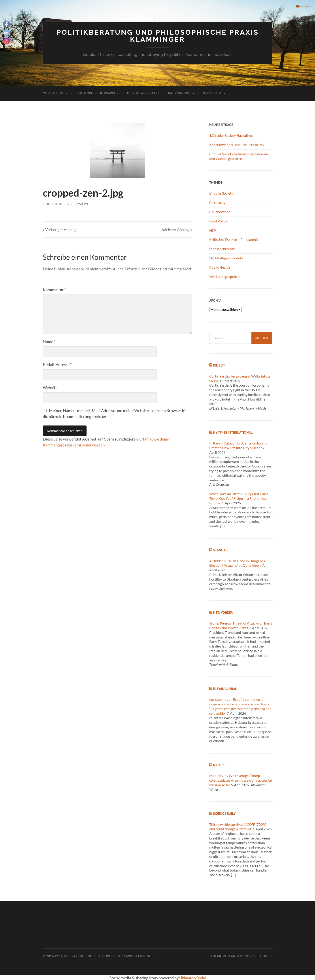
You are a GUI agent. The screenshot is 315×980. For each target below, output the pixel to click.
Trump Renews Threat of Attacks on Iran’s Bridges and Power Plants (241, 625)
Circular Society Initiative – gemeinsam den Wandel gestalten (239, 156)
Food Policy (218, 221)
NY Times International (233, 432)
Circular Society (221, 193)
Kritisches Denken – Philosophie (234, 239)
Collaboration (220, 212)
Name (49, 342)
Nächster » (177, 229)
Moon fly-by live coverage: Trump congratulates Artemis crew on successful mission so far (240, 780)
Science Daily (224, 813)
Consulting (53, 93)
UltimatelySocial (192, 978)
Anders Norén (243, 956)
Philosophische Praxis (95, 93)
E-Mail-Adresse (57, 365)
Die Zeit (219, 365)
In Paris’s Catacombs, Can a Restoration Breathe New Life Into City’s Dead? (239, 445)
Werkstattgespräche (225, 276)
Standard (221, 550)
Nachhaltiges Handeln (226, 258)
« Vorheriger (60, 229)
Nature (219, 765)
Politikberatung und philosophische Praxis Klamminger (158, 36)
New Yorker (223, 612)
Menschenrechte (222, 248)
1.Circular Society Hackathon (231, 135)
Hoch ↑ (266, 956)
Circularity (217, 202)
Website (50, 387)
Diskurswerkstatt (143, 93)
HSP (213, 230)
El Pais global (225, 688)
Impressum (212, 93)
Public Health (220, 267)
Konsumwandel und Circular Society (237, 144)
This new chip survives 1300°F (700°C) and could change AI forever (238, 826)
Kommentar (54, 290)
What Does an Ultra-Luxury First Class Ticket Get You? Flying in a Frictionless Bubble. (239, 498)
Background (179, 93)
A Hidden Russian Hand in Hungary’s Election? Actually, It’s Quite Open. (237, 563)
